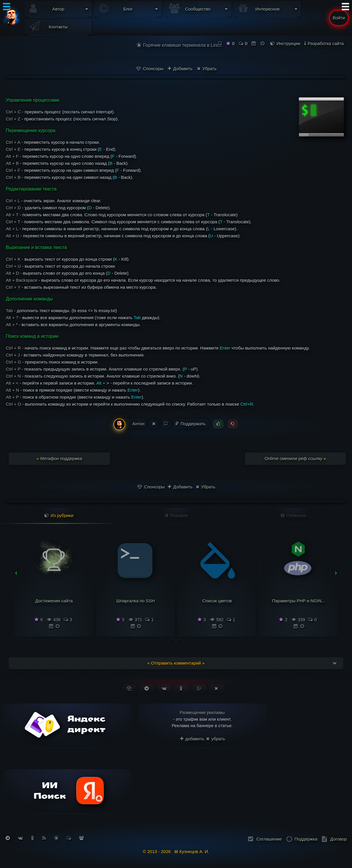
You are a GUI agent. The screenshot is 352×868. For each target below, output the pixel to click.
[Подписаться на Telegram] (8, 838)
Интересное (268, 9)
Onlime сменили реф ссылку (295, 458)
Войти (339, 18)
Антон (129, 424)
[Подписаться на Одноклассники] (33, 838)
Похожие (176, 515)
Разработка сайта (326, 43)
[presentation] (16, 573)
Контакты (58, 27)
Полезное (293, 515)
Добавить (180, 69)
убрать (216, 739)
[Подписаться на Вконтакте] (20, 838)
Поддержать (191, 424)
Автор (58, 9)
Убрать (207, 69)
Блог (128, 9)
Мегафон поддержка (59, 458)
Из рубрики (59, 515)
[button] (172, 642)
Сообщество (198, 9)
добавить (192, 739)
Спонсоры (150, 69)
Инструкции (289, 43)
